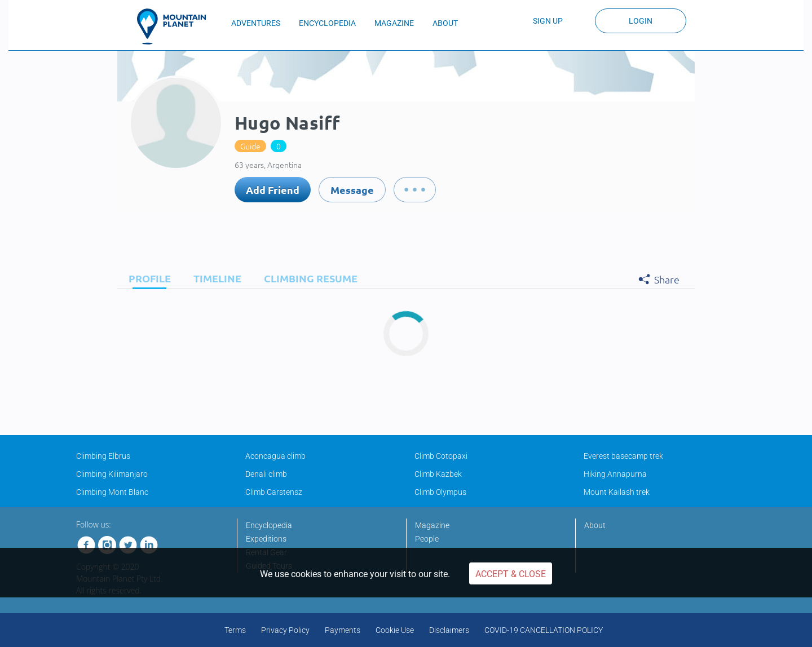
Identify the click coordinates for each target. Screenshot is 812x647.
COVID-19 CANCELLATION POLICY (544, 630)
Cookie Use (395, 630)
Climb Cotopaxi (441, 456)
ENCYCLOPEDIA (327, 23)
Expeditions (266, 539)
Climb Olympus (440, 492)
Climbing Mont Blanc (112, 492)
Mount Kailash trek (617, 492)
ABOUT (445, 23)
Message (352, 190)
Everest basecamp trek (623, 456)
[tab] (147, 278)
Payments (343, 630)
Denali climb (266, 474)
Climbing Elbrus (103, 456)
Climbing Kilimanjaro (112, 474)
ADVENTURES (256, 23)
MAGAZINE (394, 23)
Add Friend (273, 190)
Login (641, 21)
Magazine (432, 525)
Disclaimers (449, 630)
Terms (235, 630)
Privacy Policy (285, 630)
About (595, 525)
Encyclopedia (269, 525)
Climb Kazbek (438, 474)
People (427, 539)
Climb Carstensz (274, 492)
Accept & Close (511, 574)
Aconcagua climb (275, 456)
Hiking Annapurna (615, 474)
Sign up (548, 21)
